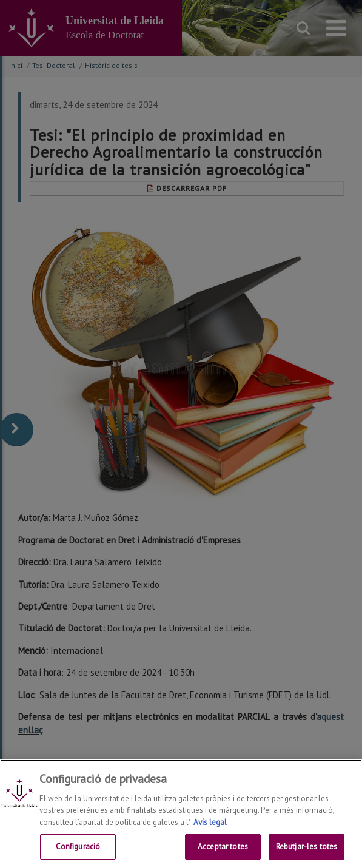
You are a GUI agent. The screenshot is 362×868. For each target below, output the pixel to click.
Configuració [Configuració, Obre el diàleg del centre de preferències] (78, 846)
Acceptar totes (223, 846)
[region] (181, 814)
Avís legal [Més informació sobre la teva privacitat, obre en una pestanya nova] (210, 822)
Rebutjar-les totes (307, 846)
